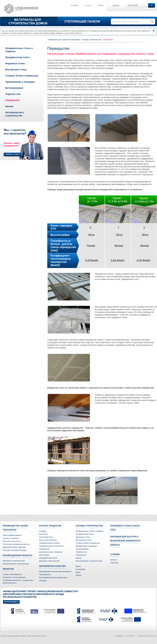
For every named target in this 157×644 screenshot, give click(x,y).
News (78, 572)
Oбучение (114, 563)
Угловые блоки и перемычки (22, 76)
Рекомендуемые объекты (17, 555)
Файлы (101, 5)
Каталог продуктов (50, 526)
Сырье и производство (12, 574)
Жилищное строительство (14, 561)
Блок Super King (46, 537)
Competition (81, 569)
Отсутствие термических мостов (16, 544)
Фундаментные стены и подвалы (90, 531)
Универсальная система (49, 543)
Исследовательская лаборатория (53, 577)
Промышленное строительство (16, 564)
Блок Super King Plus (48, 540)
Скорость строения (11, 538)
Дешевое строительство (49, 561)
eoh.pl (154, 636)
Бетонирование (14, 88)
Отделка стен (13, 94)
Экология (8, 569)
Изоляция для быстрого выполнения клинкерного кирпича (125, 541)
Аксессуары (44, 555)
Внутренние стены (16, 70)
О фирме (75, 5)
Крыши (9, 106)
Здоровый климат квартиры (14, 547)
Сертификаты (45, 574)
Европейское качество (52, 566)
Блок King (43, 534)
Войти (78, 566)
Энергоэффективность (12, 535)
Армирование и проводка (20, 82)
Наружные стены (15, 63)
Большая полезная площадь (15, 550)
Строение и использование (14, 577)
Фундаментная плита (17, 57)
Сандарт (43, 531)
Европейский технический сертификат (55, 571)
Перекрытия (12, 100)
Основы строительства (91, 40)
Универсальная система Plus (51, 546)
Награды (43, 580)
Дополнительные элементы (51, 552)
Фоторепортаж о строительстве (89, 561)
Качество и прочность (12, 541)
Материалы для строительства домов (64, 40)
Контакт (88, 5)
